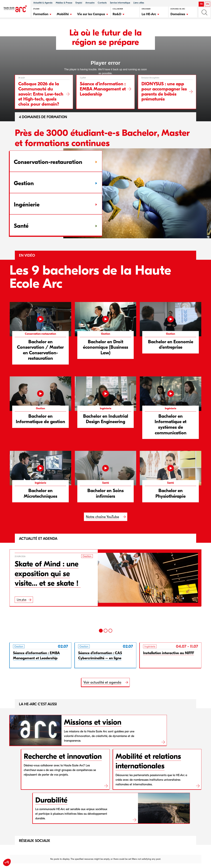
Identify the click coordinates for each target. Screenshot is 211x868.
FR (201, 4)
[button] (43, 14)
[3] (110, 631)
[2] (106, 631)
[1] (101, 631)
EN (208, 4)
